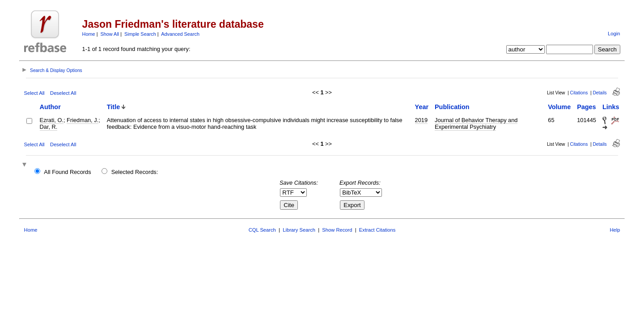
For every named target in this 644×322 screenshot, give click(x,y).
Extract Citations (377, 230)
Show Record (337, 230)
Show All (110, 34)
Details (600, 93)
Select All (34, 93)
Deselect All (63, 93)
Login (614, 34)
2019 (421, 120)
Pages (586, 107)
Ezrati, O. (52, 120)
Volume (559, 107)
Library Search (299, 230)
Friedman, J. (83, 120)
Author (50, 107)
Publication (452, 107)
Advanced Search (180, 34)
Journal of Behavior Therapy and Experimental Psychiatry (476, 123)
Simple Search (140, 34)
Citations (579, 93)
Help (615, 230)
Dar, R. (49, 127)
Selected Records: (135, 172)
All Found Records (67, 172)
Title (113, 107)
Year (422, 107)
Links (611, 107)
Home (89, 34)
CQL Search (262, 230)
